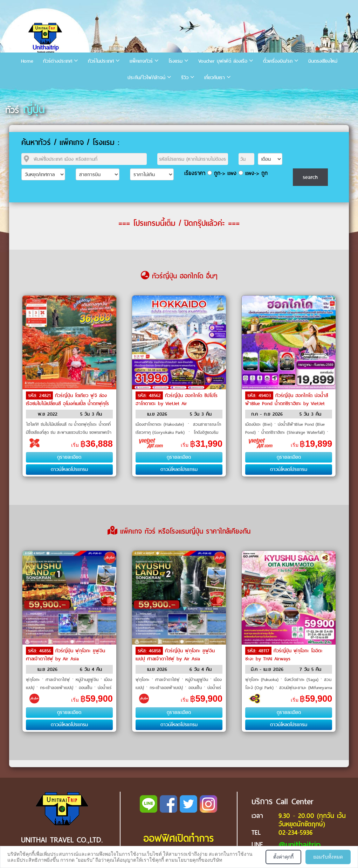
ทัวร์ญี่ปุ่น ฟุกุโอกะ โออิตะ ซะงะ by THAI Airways (284, 655)
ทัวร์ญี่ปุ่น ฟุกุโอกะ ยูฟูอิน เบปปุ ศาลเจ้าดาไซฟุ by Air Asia (175, 655)
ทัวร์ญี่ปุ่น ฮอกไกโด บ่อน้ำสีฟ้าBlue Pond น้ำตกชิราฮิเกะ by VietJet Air (287, 403)
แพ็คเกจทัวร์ (141, 61)
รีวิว (185, 78)
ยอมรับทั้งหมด (328, 857)
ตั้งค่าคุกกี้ (283, 857)
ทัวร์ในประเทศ (101, 61)
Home (27, 61)
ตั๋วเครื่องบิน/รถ (278, 61)
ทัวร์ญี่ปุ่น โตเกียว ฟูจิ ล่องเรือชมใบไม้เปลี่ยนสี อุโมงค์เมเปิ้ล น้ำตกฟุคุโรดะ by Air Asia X (67, 403)
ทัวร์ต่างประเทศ (58, 61)
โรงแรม (175, 61)
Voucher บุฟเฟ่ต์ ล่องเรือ (223, 61)
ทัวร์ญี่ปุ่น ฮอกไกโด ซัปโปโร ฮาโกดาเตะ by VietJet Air (177, 400)
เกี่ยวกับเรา (215, 78)
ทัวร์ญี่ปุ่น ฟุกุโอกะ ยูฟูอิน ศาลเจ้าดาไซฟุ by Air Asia (66, 655)
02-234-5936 (295, 832)
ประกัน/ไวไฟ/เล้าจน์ (146, 78)
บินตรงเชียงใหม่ (323, 61)
